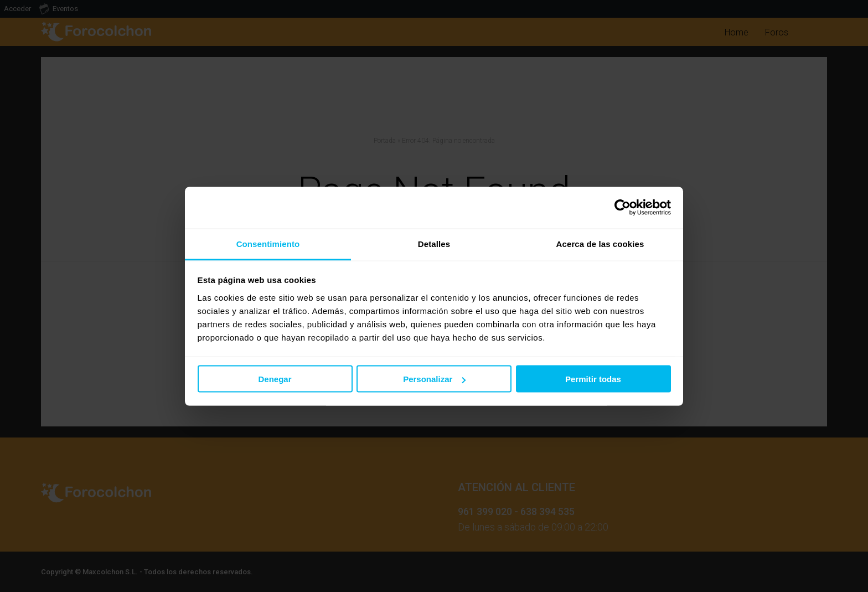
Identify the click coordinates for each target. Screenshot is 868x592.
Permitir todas (593, 379)
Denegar (275, 379)
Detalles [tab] (434, 243)
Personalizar (434, 379)
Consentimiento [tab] (268, 243)
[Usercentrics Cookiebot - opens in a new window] (622, 208)
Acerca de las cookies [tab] (600, 243)
